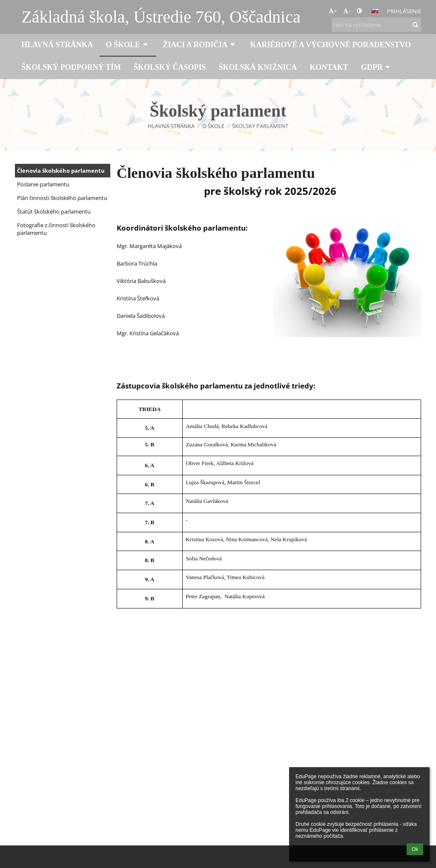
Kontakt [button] (329, 67)
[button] (375, 11)
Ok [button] (415, 849)
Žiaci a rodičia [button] (200, 45)
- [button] (347, 11)
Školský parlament (260, 126)
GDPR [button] (377, 67)
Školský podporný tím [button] (71, 67)
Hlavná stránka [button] (57, 45)
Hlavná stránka (171, 126)
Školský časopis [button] (170, 67)
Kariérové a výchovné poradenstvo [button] (330, 45)
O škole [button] (128, 45)
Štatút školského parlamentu (54, 211)
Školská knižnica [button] (258, 67)
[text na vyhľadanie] (376, 25)
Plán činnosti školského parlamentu (62, 198)
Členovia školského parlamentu (61, 171)
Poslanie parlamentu (43, 184)
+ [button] (333, 11)
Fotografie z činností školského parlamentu (56, 229)
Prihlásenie (404, 11)
